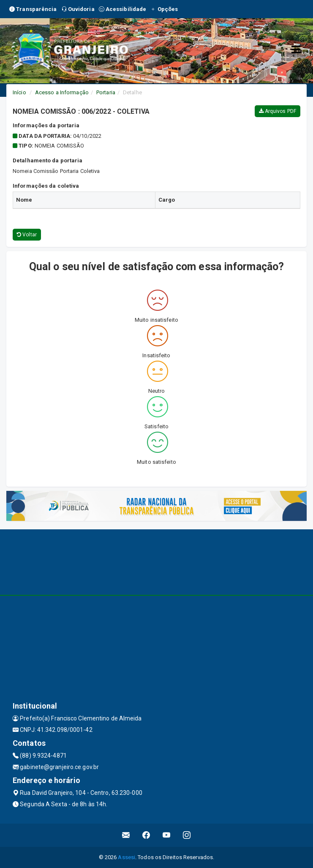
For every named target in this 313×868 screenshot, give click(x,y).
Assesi (127, 857)
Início (19, 92)
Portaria (106, 92)
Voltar (27, 235)
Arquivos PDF (278, 111)
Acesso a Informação (62, 92)
